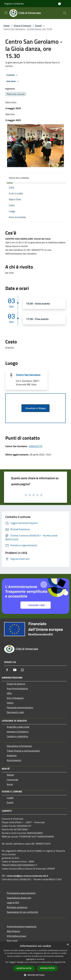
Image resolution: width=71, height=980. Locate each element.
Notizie (10, 775)
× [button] (68, 945)
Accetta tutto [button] (24, 968)
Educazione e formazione (19, 746)
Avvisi (10, 784)
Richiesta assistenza (17, 907)
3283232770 (35, 446)
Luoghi (10, 798)
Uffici (9, 693)
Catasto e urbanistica (17, 736)
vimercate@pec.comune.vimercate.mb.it (27, 876)
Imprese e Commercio (18, 732)
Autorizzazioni (14, 760)
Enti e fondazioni (15, 698)
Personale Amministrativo (20, 707)
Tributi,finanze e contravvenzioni (23, 751)
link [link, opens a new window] (64, 962)
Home (7, 26)
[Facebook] (7, 670)
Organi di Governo (16, 684)
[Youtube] (15, 670)
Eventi (38, 26)
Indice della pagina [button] (19, 178)
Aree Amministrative (17, 688)
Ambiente (12, 755)
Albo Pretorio (13, 931)
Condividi (12, 75)
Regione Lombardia (14, 4)
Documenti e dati (15, 712)
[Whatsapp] (22, 670)
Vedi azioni (13, 81)
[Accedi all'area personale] (60, 4)
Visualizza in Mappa (35, 408)
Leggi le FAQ (13, 902)
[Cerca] (65, 13)
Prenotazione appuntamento (21, 893)
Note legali (12, 941)
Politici (10, 703)
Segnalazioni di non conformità (22, 912)
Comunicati (12, 779)
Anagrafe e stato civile (18, 727)
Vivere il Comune (23, 26)
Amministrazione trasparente (22, 926)
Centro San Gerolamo (28, 375)
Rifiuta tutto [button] (47, 968)
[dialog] (35, 961)
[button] (35, 975)
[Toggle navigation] (6, 13)
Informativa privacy (17, 936)
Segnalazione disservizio (19, 898)
